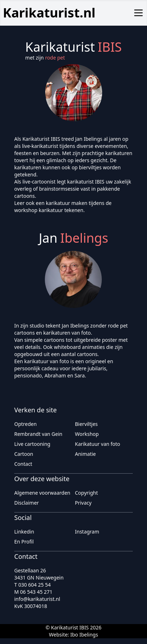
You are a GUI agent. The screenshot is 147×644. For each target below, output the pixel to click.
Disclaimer (27, 503)
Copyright (87, 493)
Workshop (87, 434)
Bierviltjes (86, 424)
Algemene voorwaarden (42, 493)
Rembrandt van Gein (38, 434)
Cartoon (24, 454)
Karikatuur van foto (98, 444)
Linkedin (24, 532)
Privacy (83, 503)
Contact (23, 464)
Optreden (25, 424)
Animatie (86, 454)
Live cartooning (32, 444)
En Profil (24, 542)
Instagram (87, 532)
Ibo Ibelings (84, 635)
